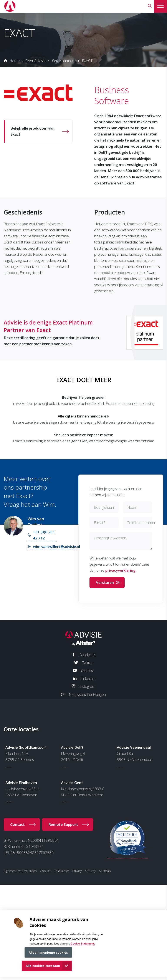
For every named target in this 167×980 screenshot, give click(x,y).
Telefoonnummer (141, 523)
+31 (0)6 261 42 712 (44, 535)
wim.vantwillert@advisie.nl (56, 547)
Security (90, 871)
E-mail (100, 523)
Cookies (46, 871)
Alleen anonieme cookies (48, 952)
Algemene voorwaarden (20, 871)
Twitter (87, 663)
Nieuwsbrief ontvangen (87, 694)
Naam (132, 507)
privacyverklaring (120, 570)
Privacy (77, 871)
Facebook (87, 655)
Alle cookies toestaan (43, 966)
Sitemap (105, 871)
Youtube (87, 670)
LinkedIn (87, 678)
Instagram (87, 686)
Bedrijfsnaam (104, 507)
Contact (17, 824)
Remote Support (63, 824)
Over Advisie (36, 61)
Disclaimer (62, 871)
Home (15, 61)
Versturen (105, 582)
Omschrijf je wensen (110, 538)
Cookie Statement (82, 944)
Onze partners (64, 61)
